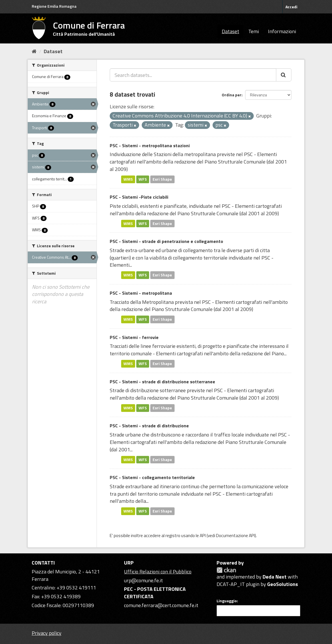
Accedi (291, 7)
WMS (128, 179)
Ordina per (232, 95)
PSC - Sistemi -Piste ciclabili (139, 197)
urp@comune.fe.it (143, 580)
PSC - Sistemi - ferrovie (134, 337)
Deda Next (275, 577)
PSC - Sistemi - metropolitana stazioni (150, 145)
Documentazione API (235, 536)
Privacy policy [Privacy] (47, 633)
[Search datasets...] (193, 75)
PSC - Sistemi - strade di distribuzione (149, 426)
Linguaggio (227, 601)
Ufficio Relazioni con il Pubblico (158, 572)
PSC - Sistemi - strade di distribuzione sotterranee (162, 382)
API (203, 536)
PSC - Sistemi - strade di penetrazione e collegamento (166, 241)
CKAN (226, 570)
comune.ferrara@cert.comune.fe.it (161, 605)
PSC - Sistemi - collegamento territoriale (152, 477)
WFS (143, 179)
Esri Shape (162, 179)
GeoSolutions (283, 584)
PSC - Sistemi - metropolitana (141, 293)
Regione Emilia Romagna (54, 6)
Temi (254, 31)
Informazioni (282, 31)
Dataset (230, 31)
